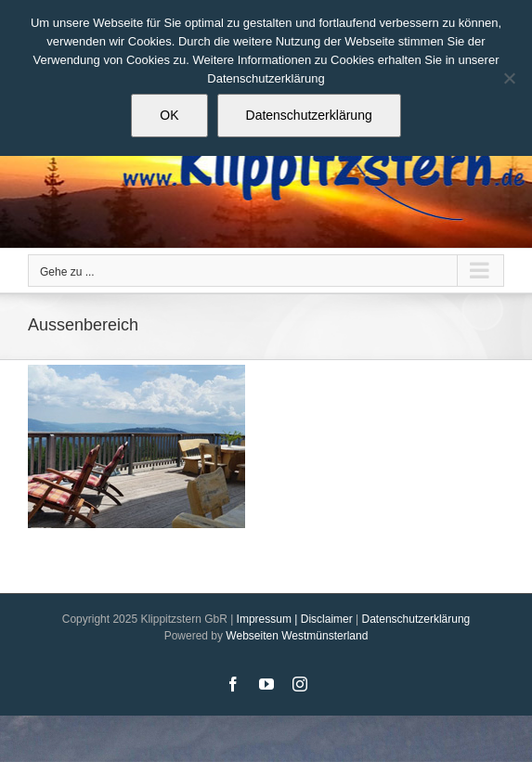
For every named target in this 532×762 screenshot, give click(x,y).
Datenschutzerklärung (416, 619)
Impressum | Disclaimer (295, 619)
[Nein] (509, 78)
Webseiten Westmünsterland (297, 636)
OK (169, 115)
